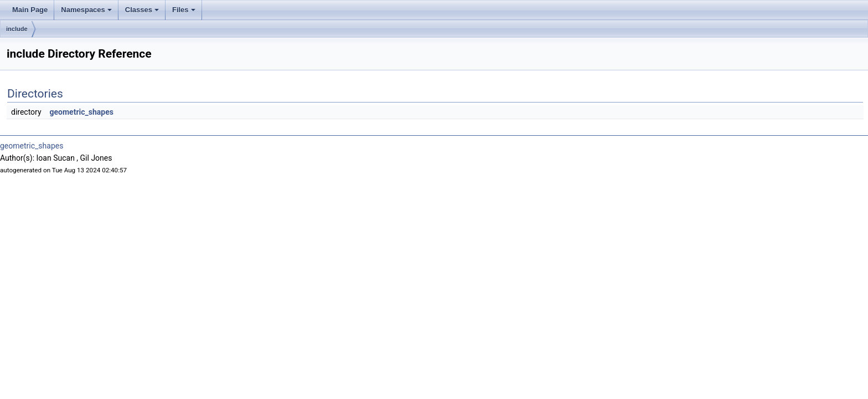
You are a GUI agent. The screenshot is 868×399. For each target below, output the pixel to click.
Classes (142, 10)
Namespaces (86, 10)
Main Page (30, 10)
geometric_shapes (82, 112)
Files (184, 10)
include (17, 29)
